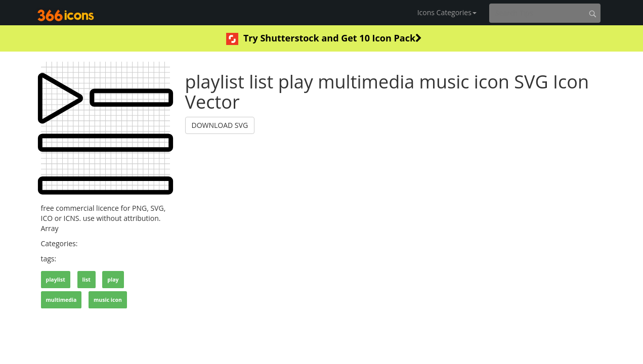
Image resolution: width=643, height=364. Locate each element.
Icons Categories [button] (447, 12)
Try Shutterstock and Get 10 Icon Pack (324, 38)
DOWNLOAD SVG (220, 125)
